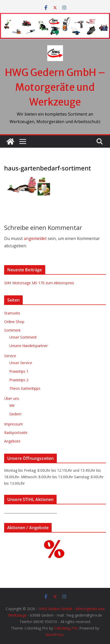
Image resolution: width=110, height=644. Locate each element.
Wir (12, 405)
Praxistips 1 (19, 371)
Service (10, 356)
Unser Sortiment (23, 337)
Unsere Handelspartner (29, 346)
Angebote (12, 441)
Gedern (15, 414)
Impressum (14, 424)
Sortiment (12, 330)
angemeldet (35, 238)
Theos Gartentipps (25, 388)
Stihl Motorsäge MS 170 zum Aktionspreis (39, 283)
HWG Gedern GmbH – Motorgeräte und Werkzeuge (55, 87)
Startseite (12, 313)
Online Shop (14, 322)
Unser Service (21, 363)
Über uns (12, 398)
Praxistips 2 (19, 380)
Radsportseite (16, 433)
